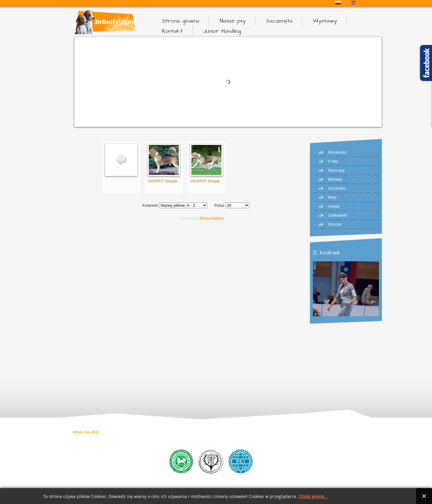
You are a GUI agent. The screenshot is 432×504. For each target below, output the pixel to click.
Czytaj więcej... (313, 497)
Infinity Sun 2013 (86, 432)
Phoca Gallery (212, 218)
